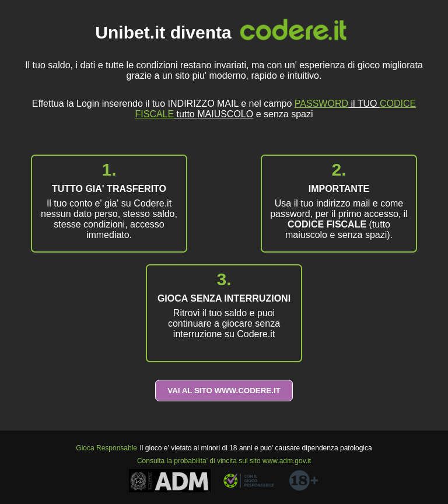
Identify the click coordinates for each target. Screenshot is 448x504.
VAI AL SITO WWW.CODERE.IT (224, 391)
